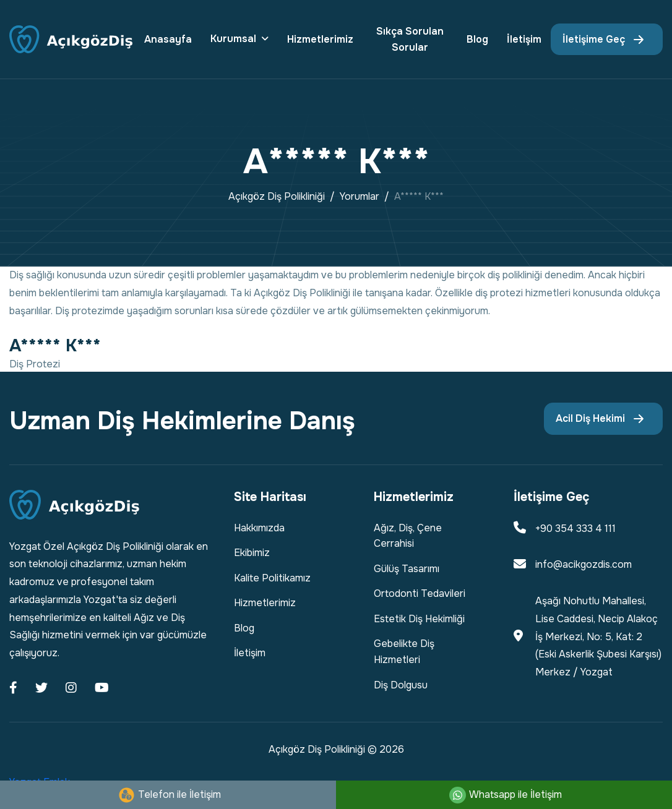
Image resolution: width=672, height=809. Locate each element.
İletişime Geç (594, 39)
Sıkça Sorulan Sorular (410, 39)
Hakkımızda (259, 528)
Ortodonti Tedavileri (420, 593)
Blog (477, 39)
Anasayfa (168, 39)
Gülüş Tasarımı (407, 569)
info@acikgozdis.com (584, 564)
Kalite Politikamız (272, 578)
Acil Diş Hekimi (590, 418)
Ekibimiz (252, 553)
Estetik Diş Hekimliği (419, 619)
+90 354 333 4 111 (575, 529)
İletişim (524, 39)
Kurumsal (233, 39)
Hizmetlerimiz (320, 39)
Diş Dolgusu (401, 685)
